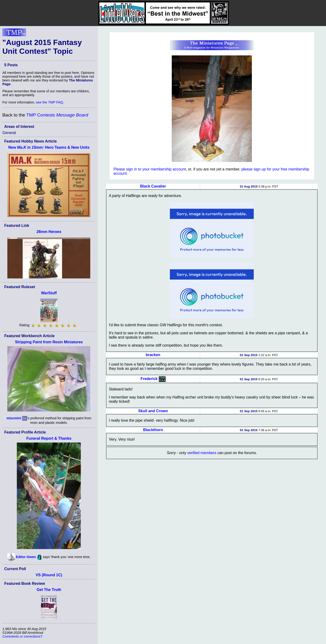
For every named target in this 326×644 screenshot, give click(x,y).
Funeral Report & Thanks (49, 438)
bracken (153, 355)
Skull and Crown (153, 411)
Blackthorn (153, 430)
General (9, 133)
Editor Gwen (26, 557)
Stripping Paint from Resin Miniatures (49, 342)
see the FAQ (50, 102)
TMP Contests (57, 115)
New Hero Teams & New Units (49, 147)
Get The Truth (49, 590)
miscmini (14, 418)
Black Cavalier (153, 186)
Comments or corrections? (22, 636)
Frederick (149, 379)
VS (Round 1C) (49, 575)
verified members (202, 453)
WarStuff (49, 293)
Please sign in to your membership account (150, 169)
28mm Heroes (49, 232)
